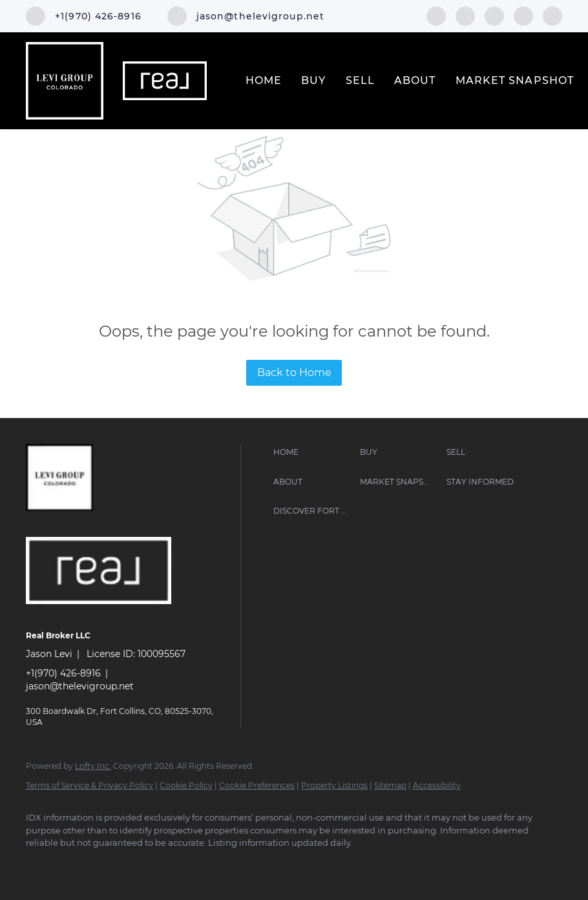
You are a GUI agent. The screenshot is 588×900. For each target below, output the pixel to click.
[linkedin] (465, 15)
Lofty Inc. (93, 766)
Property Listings (334, 785)
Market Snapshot (515, 80)
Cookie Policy (186, 785)
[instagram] (494, 15)
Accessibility (437, 785)
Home (264, 80)
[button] (313, 452)
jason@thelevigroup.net (80, 686)
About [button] (415, 80)
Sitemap (390, 785)
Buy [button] (313, 80)
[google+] (552, 15)
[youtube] (523, 15)
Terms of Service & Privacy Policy (89, 785)
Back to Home (294, 372)
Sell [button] (360, 80)
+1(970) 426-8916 (63, 673)
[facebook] (436, 15)
